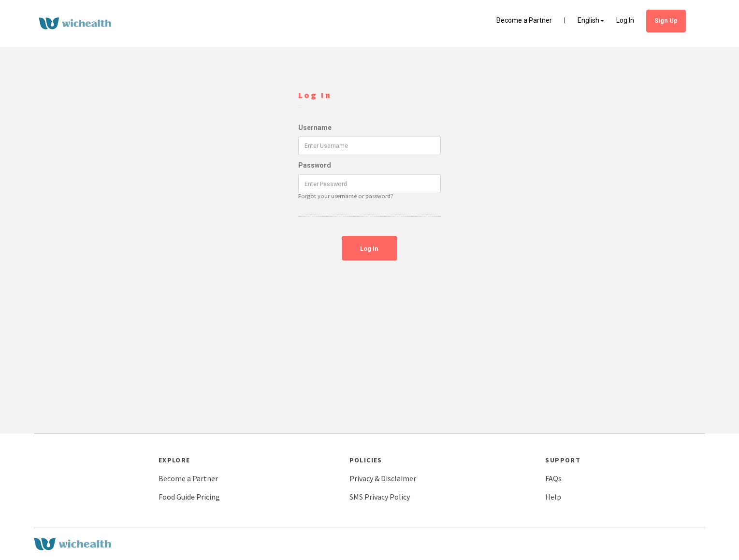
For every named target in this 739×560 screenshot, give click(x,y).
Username (315, 128)
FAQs (553, 478)
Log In (625, 20)
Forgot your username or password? (346, 196)
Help (553, 497)
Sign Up (666, 21)
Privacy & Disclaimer (383, 478)
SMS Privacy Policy (380, 497)
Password (315, 165)
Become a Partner (524, 20)
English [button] (591, 20)
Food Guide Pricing (189, 497)
